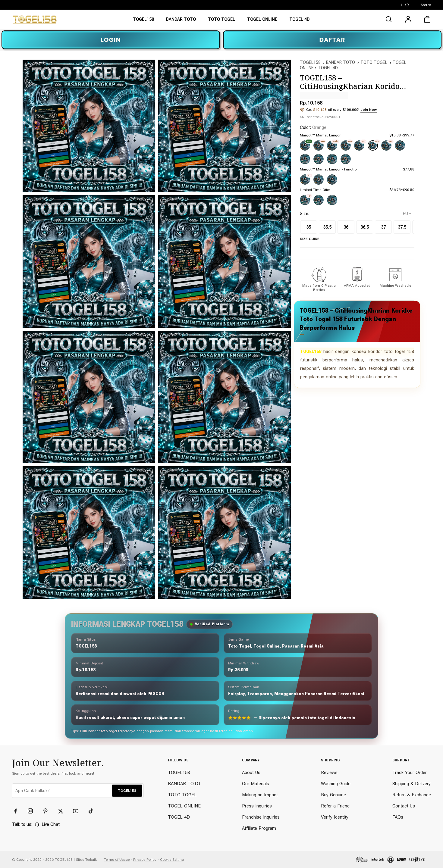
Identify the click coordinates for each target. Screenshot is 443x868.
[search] (389, 19)
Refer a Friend (335, 806)
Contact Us (404, 806)
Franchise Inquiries (261, 817)
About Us (251, 773)
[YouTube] (78, 811)
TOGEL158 (310, 62)
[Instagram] (33, 811)
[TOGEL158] (143, 21)
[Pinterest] (48, 811)
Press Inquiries (257, 806)
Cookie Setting (172, 860)
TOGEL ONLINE (184, 806)
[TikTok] (93, 811)
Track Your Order (410, 773)
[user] (408, 19)
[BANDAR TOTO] (181, 21)
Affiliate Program (259, 828)
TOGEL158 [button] (127, 791)
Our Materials (256, 784)
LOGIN (111, 40)
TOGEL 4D (328, 68)
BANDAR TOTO (341, 62)
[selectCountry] (407, 214)
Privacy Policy (145, 860)
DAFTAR (332, 40)
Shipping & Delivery (412, 784)
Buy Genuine (333, 795)
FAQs (398, 817)
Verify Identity (335, 817)
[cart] (427, 19)
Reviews (329, 773)
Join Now (369, 110)
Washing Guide (336, 784)
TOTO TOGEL (374, 62)
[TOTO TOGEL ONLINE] (299, 21)
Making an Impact (260, 795)
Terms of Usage (117, 860)
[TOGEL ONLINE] (262, 21)
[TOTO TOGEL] (222, 21)
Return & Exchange (412, 795)
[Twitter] (63, 811)
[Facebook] (18, 811)
